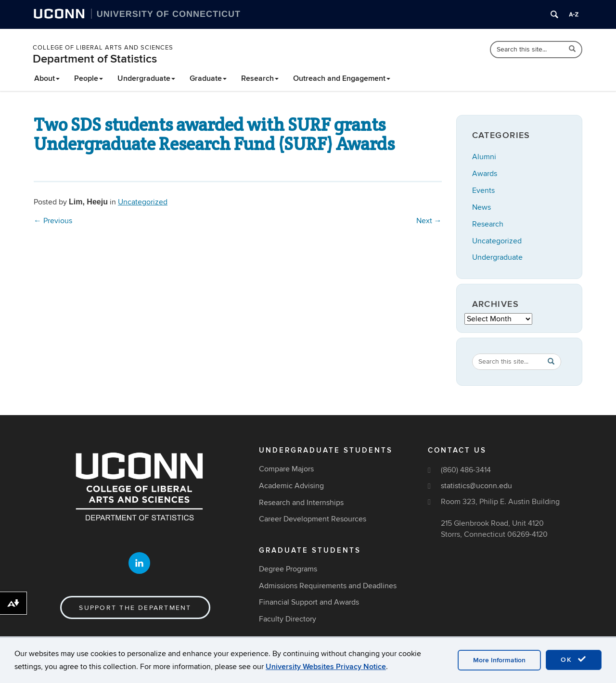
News (481, 207)
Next (429, 221)
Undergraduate (146, 78)
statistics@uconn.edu (476, 486)
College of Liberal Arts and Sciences (103, 48)
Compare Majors (286, 469)
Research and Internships (301, 503)
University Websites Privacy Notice (326, 667)
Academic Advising (291, 486)
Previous (53, 221)
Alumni (484, 157)
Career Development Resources (313, 519)
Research (260, 78)
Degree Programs (288, 569)
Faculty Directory (288, 619)
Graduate (208, 78)
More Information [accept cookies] (499, 660)
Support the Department (135, 608)
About (47, 78)
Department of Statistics (95, 59)
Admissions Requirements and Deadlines (328, 586)
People (89, 78)
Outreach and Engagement (342, 78)
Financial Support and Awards (309, 602)
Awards (485, 174)
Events (483, 190)
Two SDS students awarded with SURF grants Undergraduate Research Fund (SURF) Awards (214, 134)
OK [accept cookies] (574, 659)
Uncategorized (143, 202)
